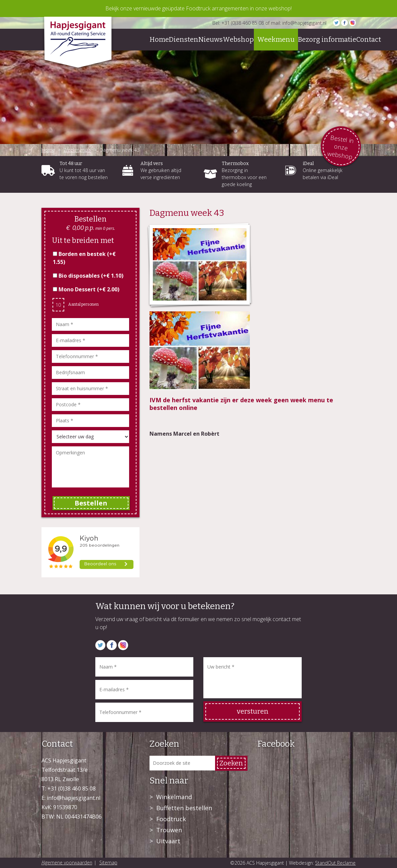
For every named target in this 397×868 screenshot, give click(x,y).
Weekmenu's (77, 150)
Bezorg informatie (327, 39)
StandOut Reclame (335, 863)
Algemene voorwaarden (67, 862)
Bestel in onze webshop (341, 147)
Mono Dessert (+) (86, 289)
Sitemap (108, 862)
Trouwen (169, 830)
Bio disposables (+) (88, 276)
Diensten (184, 39)
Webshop (238, 39)
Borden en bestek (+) (84, 258)
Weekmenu (276, 39)
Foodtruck (171, 819)
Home (159, 39)
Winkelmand (174, 797)
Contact (369, 39)
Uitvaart (168, 841)
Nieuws (211, 39)
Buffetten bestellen (184, 808)
